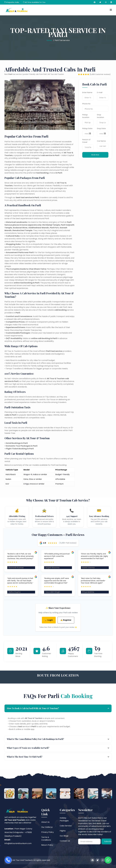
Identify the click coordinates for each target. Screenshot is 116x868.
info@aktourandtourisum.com (18, 843)
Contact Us (65, 841)
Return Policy (47, 845)
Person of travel (86, 141)
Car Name (101, 141)
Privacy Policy (48, 832)
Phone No (86, 104)
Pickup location (86, 116)
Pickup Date (87, 128)
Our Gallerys (47, 827)
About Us (45, 822)
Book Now (95, 155)
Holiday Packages (64, 819)
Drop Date (101, 128)
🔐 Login (49, 620)
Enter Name (87, 92)
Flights (63, 831)
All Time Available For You (34, 2)
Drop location (101, 116)
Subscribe (108, 841)
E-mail (100, 92)
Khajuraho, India (12, 2)
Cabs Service (66, 826)
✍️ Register (66, 620)
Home (49, 40)
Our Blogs (64, 836)
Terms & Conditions (46, 839)
